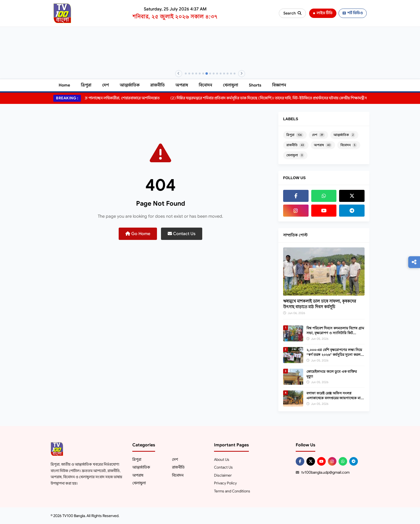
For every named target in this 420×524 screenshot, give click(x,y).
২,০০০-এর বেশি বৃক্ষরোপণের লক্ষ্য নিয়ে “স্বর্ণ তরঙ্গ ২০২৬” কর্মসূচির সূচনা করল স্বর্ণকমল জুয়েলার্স (334, 355)
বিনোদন (205, 85)
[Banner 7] (206, 73)
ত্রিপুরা (86, 85)
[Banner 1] (186, 73)
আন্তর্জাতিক (130, 85)
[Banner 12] (224, 73)
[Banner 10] (217, 73)
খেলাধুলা (230, 85)
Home (64, 85)
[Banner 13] (228, 73)
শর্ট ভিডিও (353, 13)
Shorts (255, 85)
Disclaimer (223, 475)
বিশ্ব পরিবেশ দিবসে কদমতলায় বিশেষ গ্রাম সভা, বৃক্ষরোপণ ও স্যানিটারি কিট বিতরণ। (335, 333)
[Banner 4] (196, 73)
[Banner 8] (210, 73)
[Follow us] (414, 262)
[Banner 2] (189, 73)
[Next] (242, 74)
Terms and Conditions (232, 491)
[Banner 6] (203, 73)
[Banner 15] (235, 73)
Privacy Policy (225, 483)
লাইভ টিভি (323, 13)
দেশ (106, 85)
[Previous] (179, 74)
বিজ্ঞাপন (279, 85)
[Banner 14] (231, 73)
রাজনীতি (157, 85)
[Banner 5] (200, 73)
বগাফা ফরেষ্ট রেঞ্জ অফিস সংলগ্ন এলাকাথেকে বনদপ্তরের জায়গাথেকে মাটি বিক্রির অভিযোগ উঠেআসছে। (335, 398)
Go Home (138, 234)
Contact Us (182, 234)
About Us (222, 459)
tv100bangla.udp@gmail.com (325, 472)
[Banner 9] (214, 73)
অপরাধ (182, 85)
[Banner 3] (193, 73)
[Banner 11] (221, 73)
